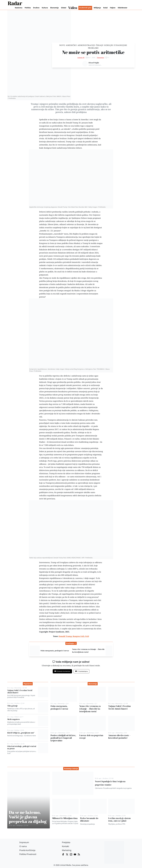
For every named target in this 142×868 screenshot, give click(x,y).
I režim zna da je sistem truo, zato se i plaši (119, 820)
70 (124, 816)
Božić (59, 607)
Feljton (113, 8)
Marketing (67, 850)
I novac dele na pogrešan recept (91, 737)
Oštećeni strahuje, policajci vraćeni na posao (22, 747)
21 (68, 733)
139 (26, 825)
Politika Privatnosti (28, 854)
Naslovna (19, 8)
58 (70, 816)
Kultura (45, 8)
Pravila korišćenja (27, 850)
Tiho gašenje (12, 706)
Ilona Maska (74, 243)
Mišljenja (97, 8)
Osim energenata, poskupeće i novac (55, 651)
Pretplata (66, 842)
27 (97, 733)
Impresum (24, 842)
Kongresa (71, 135)
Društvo (36, 8)
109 (25, 688)
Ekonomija (54, 8)
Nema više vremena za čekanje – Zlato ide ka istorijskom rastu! (90, 709)
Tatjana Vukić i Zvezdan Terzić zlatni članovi (20, 691)
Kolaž (105, 8)
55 (22, 730)
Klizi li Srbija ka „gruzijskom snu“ (21, 733)
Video (73, 8)
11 (22, 717)
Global (64, 8)
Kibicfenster (123, 8)
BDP (75, 569)
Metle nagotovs (14, 719)
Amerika (85, 120)
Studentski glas (85, 8)
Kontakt (65, 846)
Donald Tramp (72, 123)
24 (23, 703)
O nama (23, 846)
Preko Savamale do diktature (89, 820)
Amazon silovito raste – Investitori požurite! (119, 737)
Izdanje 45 (81, 58)
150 (111, 778)
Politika (28, 8)
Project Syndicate (57, 632)
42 (96, 816)
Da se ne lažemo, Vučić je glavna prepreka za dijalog (28, 817)
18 (23, 744)
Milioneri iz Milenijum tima (65, 818)
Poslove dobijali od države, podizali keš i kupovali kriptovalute (63, 738)
